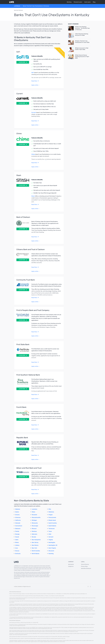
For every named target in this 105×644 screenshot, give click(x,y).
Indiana (17, 545)
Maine (33, 512)
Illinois (17, 542)
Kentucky (18, 554)
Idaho (17, 540)
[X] (90, 587)
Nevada (34, 537)
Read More (35, 81)
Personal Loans (78, 2)
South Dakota (52, 526)
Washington (52, 542)
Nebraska (34, 534)
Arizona (17, 515)
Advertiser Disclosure (18, 10)
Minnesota (35, 523)
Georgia (17, 534)
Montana (34, 531)
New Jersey (35, 542)
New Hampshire (36, 540)
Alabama (18, 509)
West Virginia (52, 548)
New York (34, 548)
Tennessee (52, 529)
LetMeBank (17, 6)
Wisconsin (51, 551)
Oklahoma (51, 512)
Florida (17, 531)
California (18, 520)
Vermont (51, 537)
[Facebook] (88, 587)
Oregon (51, 515)
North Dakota (36, 554)
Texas (50, 531)
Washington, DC (53, 545)
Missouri (34, 529)
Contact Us (71, 566)
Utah (50, 534)
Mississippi (35, 526)
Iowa (16, 548)
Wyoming (51, 554)
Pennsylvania (52, 517)
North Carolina (36, 551)
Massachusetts (36, 517)
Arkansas (18, 517)
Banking (69, 2)
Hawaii (17, 537)
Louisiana (34, 509)
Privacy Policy (84, 566)
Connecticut (19, 526)
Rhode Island (52, 520)
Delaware (18, 529)
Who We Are (71, 564)
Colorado (18, 523)
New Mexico (35, 545)
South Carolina (53, 523)
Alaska (17, 512)
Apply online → (36, 85)
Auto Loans (87, 2)
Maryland (34, 515)
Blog (94, 2)
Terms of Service (85, 564)
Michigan (34, 520)
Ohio (50, 509)
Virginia (51, 540)
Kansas (17, 551)
